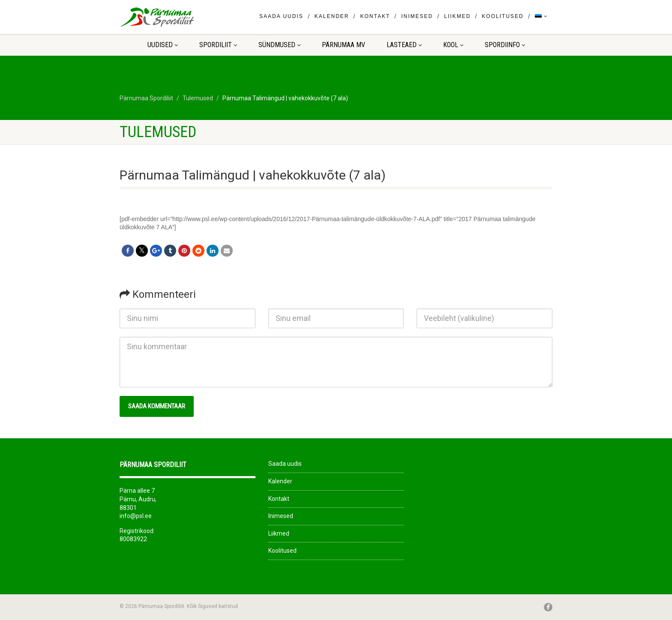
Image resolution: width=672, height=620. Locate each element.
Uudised (163, 45)
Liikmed (457, 16)
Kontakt (375, 16)
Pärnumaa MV (343, 45)
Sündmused (279, 45)
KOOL (453, 45)
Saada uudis (281, 16)
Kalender (332, 16)
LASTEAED (404, 45)
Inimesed (417, 16)
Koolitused (502, 16)
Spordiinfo (505, 45)
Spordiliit (218, 45)
